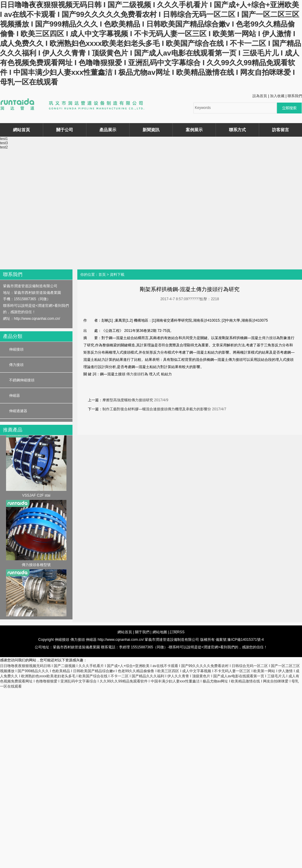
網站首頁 (21, 130)
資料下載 (117, 275)
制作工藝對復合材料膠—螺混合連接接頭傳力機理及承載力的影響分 (157, 409)
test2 (4, 147)
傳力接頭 (16, 365)
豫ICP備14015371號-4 (246, 640)
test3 (4, 143)
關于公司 (65, 130)
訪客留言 (281, 130)
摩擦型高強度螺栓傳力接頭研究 (128, 400)
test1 (4, 139)
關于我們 (142, 632)
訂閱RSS (177, 632)
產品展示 (108, 130)
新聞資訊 (151, 130)
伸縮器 (14, 396)
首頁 (102, 275)
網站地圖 (160, 632)
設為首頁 (260, 96)
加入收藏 (277, 96)
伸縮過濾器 (18, 411)
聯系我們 (295, 96)
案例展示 (194, 130)
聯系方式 (237, 130)
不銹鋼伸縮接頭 (22, 380)
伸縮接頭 (16, 349)
